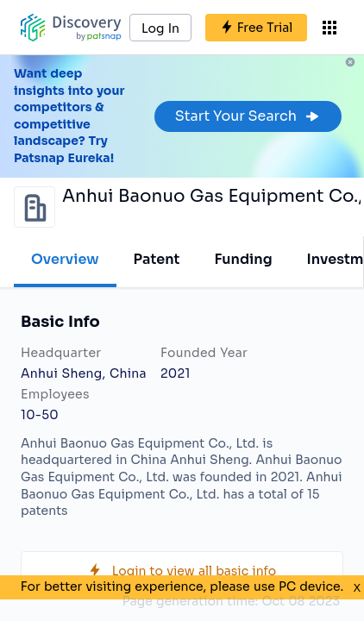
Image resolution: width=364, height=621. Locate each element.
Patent (157, 259)
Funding (243, 259)
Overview (65, 259)
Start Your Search (248, 116)
